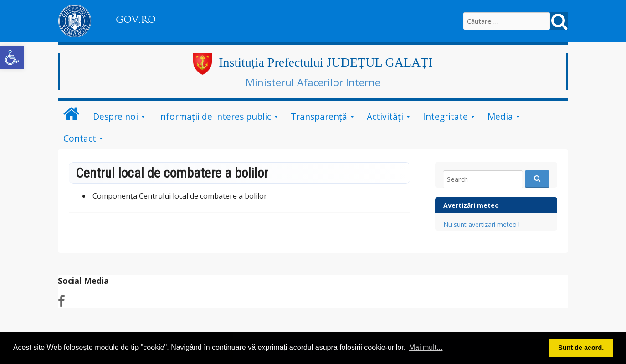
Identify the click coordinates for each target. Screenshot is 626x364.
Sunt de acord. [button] (581, 348)
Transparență (319, 116)
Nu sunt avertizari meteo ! (482, 224)
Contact (80, 138)
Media (500, 116)
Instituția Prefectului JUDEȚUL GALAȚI (326, 62)
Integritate (445, 116)
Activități (385, 116)
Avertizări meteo (471, 205)
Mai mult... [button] (426, 347)
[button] (12, 57)
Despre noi (115, 116)
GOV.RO (136, 20)
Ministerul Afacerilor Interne (313, 82)
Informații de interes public (214, 116)
